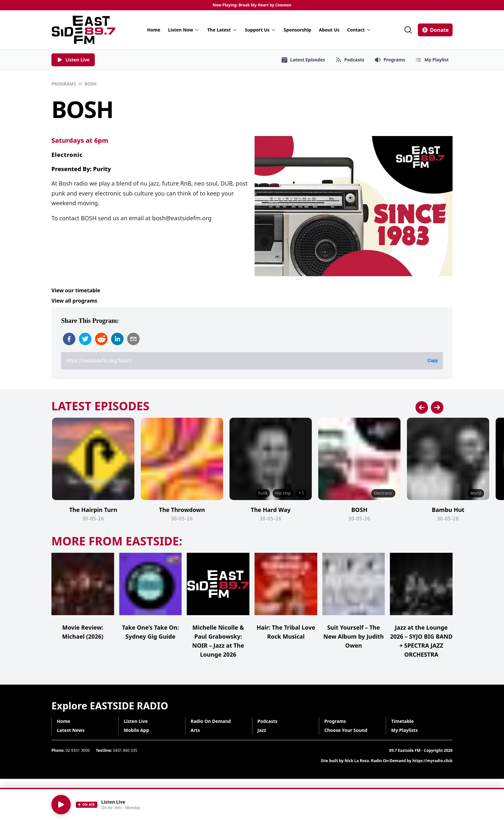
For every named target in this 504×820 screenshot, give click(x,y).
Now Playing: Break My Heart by (252, 5)
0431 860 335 (125, 750)
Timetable (402, 721)
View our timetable (76, 290)
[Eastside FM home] (84, 30)
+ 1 (301, 493)
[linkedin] (117, 339)
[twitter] (85, 339)
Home (153, 30)
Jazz (262, 730)
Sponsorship (298, 30)
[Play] (61, 805)
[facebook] (69, 339)
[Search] (408, 30)
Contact (359, 30)
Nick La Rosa (357, 761)
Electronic (67, 155)
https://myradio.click (432, 761)
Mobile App (136, 730)
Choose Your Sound (346, 730)
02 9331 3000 (78, 750)
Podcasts (267, 721)
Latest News (71, 730)
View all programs (74, 301)
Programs (64, 84)
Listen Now (184, 30)
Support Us (261, 30)
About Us (329, 30)
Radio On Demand (211, 721)
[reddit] (101, 339)
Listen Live (136, 721)
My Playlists (405, 730)
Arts (195, 730)
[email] (133, 339)
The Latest (222, 30)
